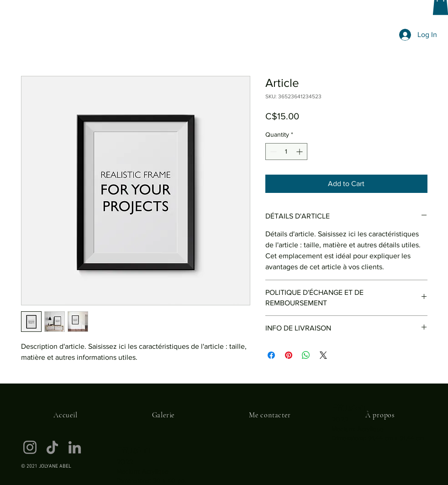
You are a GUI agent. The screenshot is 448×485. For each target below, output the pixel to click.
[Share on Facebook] (271, 355)
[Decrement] (272, 152)
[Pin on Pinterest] (289, 355)
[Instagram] (30, 447)
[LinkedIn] (75, 447)
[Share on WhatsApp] (306, 355)
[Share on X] (323, 355)
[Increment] (300, 152)
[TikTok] (52, 447)
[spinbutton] (286, 152)
